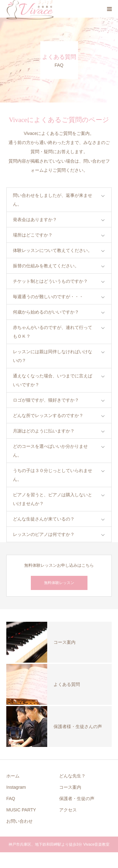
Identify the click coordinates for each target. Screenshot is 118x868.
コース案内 (70, 787)
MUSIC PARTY (21, 810)
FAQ (11, 798)
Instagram (16, 787)
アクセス (68, 810)
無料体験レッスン (59, 583)
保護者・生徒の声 (77, 798)
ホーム (13, 776)
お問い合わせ (20, 821)
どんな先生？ (72, 776)
